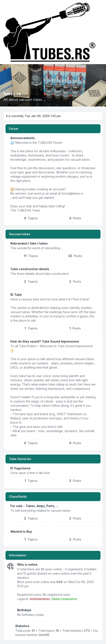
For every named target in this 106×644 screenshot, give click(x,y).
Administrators (40, 599)
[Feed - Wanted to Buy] (97, 531)
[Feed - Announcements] (97, 138)
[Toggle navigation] (101, 32)
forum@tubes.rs (72, 193)
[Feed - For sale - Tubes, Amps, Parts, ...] (97, 506)
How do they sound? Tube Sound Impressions (45, 341)
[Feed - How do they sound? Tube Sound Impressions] (97, 341)
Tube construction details (30, 269)
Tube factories (20, 459)
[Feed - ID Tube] (97, 294)
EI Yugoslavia (20, 468)
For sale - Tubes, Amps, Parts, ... (34, 506)
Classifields (18, 497)
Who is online (27, 565)
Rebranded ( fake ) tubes (29, 243)
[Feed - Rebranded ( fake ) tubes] (97, 243)
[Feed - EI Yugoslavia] (97, 468)
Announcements (23, 138)
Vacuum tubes (20, 234)
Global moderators (64, 599)
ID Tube (16, 295)
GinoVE (44, 635)
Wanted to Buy (21, 531)
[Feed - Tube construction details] (97, 269)
